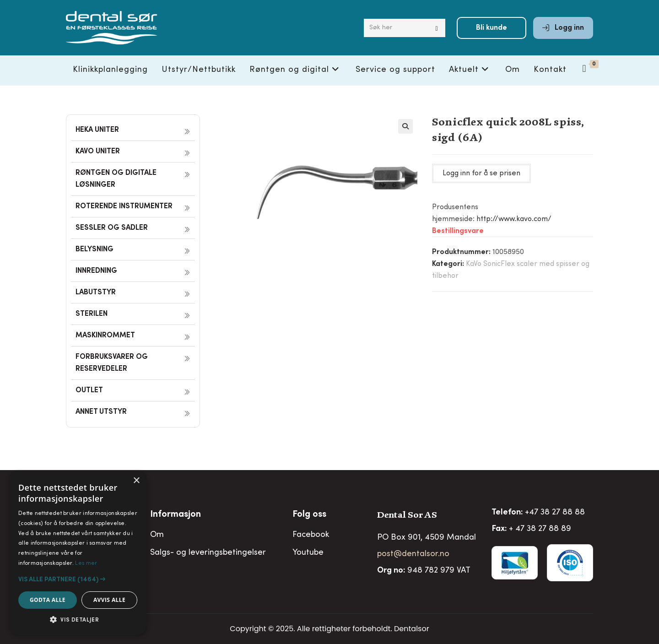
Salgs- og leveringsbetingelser (208, 553)
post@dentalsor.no (413, 554)
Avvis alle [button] (109, 600)
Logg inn (563, 28)
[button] (405, 126)
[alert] (78, 553)
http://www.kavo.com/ (514, 219)
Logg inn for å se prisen (481, 173)
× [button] (136, 481)
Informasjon (176, 515)
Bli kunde (492, 28)
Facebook (311, 535)
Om (157, 535)
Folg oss (309, 515)
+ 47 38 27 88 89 (540, 529)
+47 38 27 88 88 (555, 513)
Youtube (308, 553)
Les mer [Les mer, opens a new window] (86, 563)
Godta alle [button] (48, 600)
